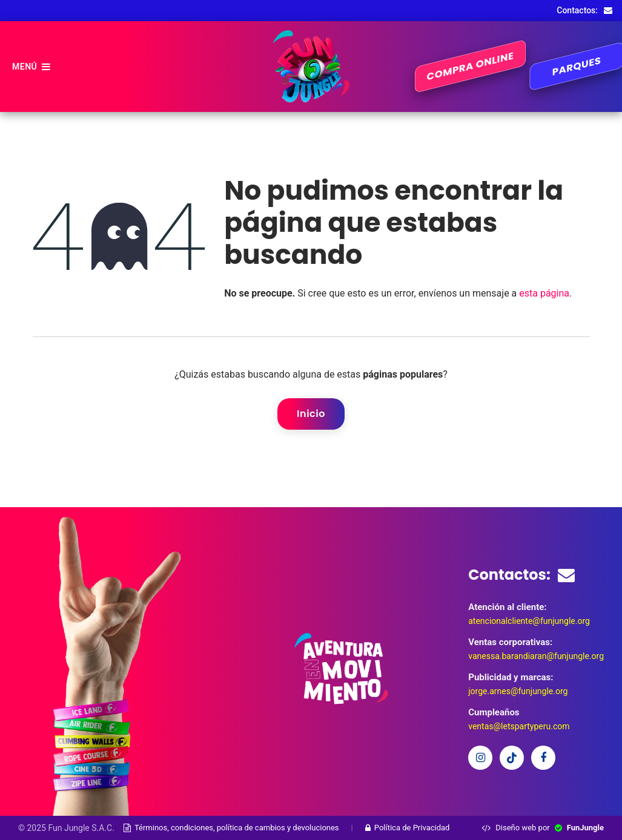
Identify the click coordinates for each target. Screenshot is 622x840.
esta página (544, 293)
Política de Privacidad (408, 828)
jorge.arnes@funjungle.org (518, 691)
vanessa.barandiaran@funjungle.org (536, 656)
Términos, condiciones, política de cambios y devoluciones (231, 828)
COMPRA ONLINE (471, 67)
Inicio (311, 414)
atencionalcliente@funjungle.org (529, 621)
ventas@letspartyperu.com (519, 726)
